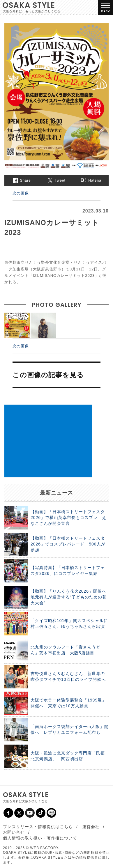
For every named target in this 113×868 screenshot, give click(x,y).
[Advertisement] (48, 441)
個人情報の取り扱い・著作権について (40, 838)
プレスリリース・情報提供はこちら (38, 827)
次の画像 (21, 193)
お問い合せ (14, 832)
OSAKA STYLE (29, 5)
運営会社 (91, 827)
